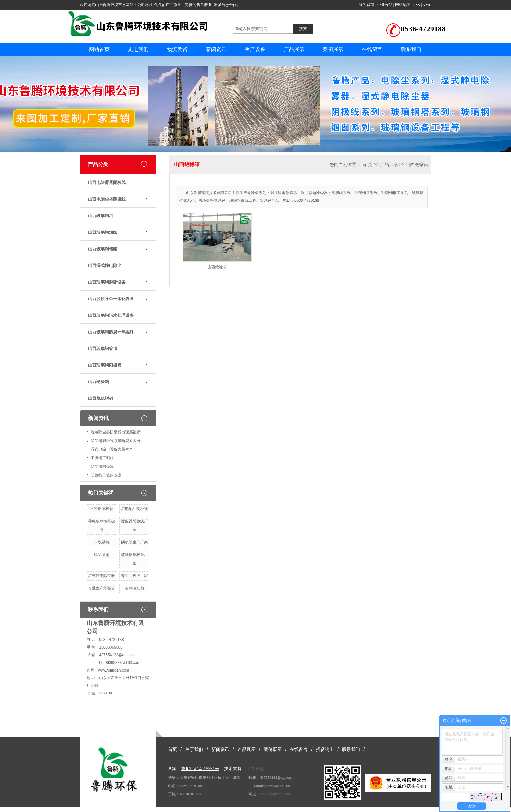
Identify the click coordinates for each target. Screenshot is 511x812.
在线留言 (372, 49)
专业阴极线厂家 (134, 576)
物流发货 (177, 49)
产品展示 (294, 49)
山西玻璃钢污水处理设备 (111, 315)
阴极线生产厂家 (134, 542)
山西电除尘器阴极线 (107, 199)
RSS (417, 5)
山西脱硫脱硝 (101, 398)
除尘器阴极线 (102, 467)
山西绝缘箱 (99, 382)
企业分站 (385, 5)
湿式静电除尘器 (102, 576)
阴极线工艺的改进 (106, 475)
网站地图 (403, 5)
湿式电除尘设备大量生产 (112, 449)
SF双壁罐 (101, 542)
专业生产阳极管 (102, 588)
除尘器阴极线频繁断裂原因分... (117, 441)
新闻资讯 (216, 49)
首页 (172, 749)
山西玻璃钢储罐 (103, 249)
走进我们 (138, 49)
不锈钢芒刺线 (102, 458)
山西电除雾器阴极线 (107, 182)
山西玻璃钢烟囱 (103, 232)
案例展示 (333, 49)
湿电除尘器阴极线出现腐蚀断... (117, 432)
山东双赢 (255, 769)
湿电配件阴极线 (134, 509)
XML (427, 5)
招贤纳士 (325, 749)
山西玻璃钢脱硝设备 (107, 282)
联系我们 (411, 49)
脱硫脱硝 (102, 555)
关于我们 (194, 749)
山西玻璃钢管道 (103, 349)
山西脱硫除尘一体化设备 (111, 299)
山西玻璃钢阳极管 (105, 365)
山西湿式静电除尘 (105, 266)
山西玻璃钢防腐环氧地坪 (111, 332)
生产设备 (255, 49)
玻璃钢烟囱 (134, 588)
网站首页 (99, 49)
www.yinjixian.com (114, 670)
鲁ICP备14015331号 (200, 769)
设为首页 (367, 5)
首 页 (367, 164)
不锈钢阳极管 (102, 509)
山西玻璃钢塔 (101, 216)
